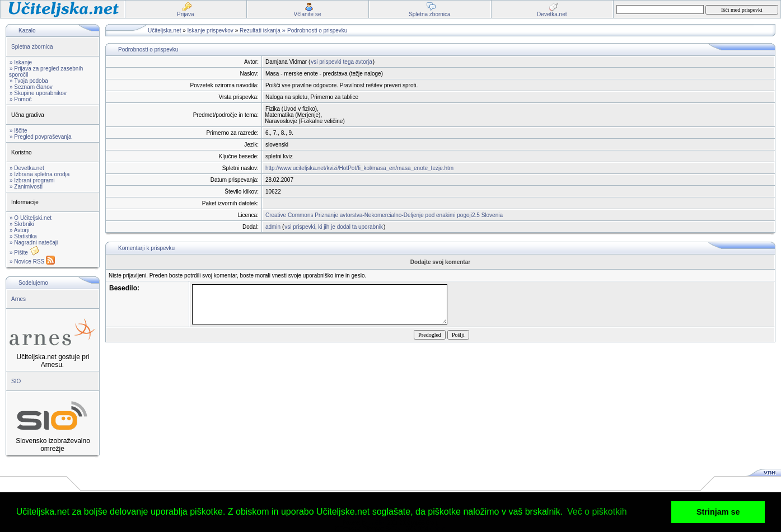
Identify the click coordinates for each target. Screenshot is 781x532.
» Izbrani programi (32, 180)
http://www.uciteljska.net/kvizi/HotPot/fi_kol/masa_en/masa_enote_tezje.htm (359, 168)
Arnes (18, 299)
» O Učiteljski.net (31, 218)
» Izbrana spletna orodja (39, 174)
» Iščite (18, 131)
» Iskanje (21, 62)
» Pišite (25, 253)
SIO (16, 381)
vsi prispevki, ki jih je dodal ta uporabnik (334, 227)
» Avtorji (19, 230)
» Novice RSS (32, 262)
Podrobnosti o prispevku (317, 30)
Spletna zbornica (32, 47)
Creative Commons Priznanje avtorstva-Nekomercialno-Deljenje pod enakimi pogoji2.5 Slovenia (384, 215)
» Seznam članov (31, 87)
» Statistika (23, 236)
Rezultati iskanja (260, 30)
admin (273, 227)
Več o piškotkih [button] (597, 512)
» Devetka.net (27, 168)
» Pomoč (20, 99)
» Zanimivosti (26, 187)
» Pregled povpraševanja (41, 137)
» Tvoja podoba (29, 81)
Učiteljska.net (164, 30)
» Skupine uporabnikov (38, 93)
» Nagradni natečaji (34, 243)
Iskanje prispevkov (211, 30)
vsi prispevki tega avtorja (342, 62)
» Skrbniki (22, 224)
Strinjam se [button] (718, 512)
